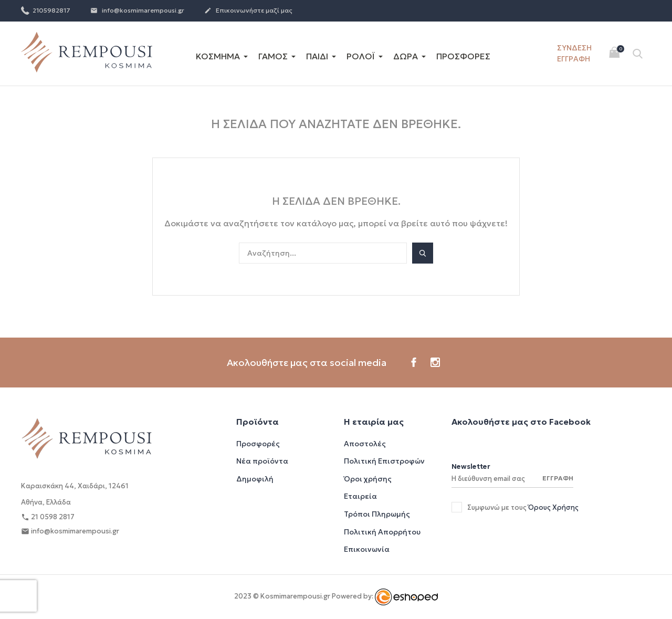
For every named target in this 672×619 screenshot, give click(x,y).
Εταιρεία (360, 496)
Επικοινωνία (367, 549)
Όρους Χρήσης (553, 507)
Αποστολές (365, 444)
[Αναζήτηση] (323, 253)
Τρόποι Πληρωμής (377, 514)
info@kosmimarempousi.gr (137, 11)
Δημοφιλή (255, 479)
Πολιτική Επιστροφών (384, 461)
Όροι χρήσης (368, 479)
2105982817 (46, 10)
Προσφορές (258, 444)
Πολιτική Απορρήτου (382, 532)
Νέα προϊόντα (262, 461)
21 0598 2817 (48, 517)
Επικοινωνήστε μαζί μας (248, 11)
